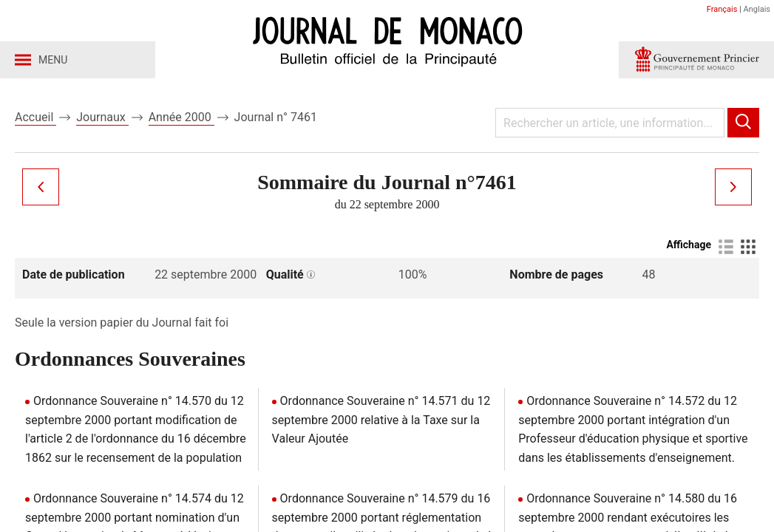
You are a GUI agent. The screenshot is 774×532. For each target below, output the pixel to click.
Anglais (757, 9)
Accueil (35, 117)
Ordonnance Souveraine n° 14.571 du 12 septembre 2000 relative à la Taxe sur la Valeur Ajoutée (381, 420)
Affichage (689, 245)
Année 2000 (181, 117)
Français (722, 9)
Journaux (102, 117)
